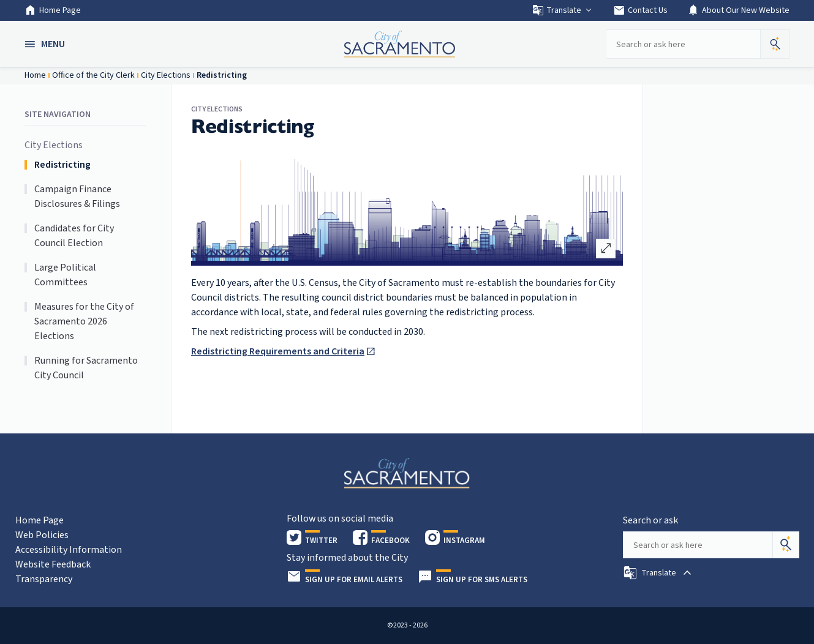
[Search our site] (683, 44)
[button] (46, 44)
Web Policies (42, 535)
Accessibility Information (69, 550)
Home (35, 75)
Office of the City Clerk (93, 75)
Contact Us (640, 10)
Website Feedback (53, 564)
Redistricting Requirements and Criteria (278, 351)
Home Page (53, 10)
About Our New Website (738, 10)
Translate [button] (563, 10)
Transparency (44, 579)
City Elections (166, 75)
